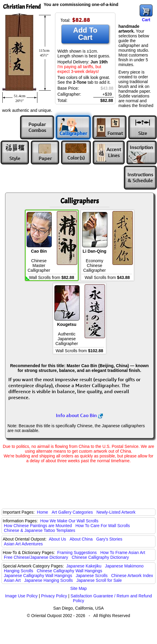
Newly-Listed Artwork (116, 512)
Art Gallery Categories (72, 512)
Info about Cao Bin (79, 415)
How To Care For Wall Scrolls (103, 526)
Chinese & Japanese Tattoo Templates (39, 530)
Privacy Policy (54, 596)
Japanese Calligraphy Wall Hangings (38, 576)
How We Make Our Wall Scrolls (69, 521)
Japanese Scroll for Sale (99, 580)
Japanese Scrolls (92, 576)
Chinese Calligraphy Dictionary (100, 557)
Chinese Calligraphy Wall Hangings (70, 571)
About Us (57, 539)
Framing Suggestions (77, 553)
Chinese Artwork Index (132, 576)
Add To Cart (85, 34)
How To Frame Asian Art (123, 553)
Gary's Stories (109, 539)
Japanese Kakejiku (84, 566)
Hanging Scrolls (19, 571)
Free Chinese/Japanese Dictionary (36, 557)
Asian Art (12, 580)
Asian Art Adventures (23, 544)
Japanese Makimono (124, 566)
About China (81, 539)
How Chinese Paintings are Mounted (38, 526)
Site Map (78, 588)
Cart (146, 20)
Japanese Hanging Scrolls (49, 580)
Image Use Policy (21, 596)
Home (43, 512)
